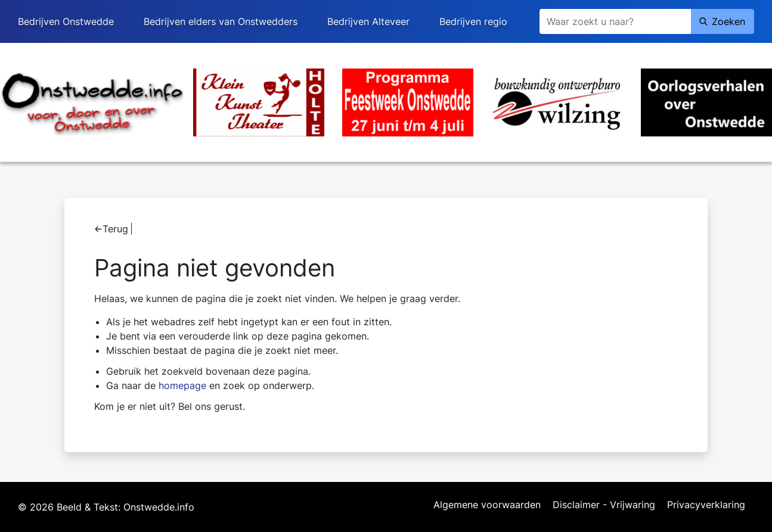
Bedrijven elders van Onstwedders (221, 21)
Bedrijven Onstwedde (66, 21)
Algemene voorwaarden (487, 505)
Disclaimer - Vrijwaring (604, 505)
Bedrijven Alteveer (368, 21)
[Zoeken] (615, 21)
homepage (182, 385)
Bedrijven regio (473, 21)
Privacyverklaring (706, 505)
